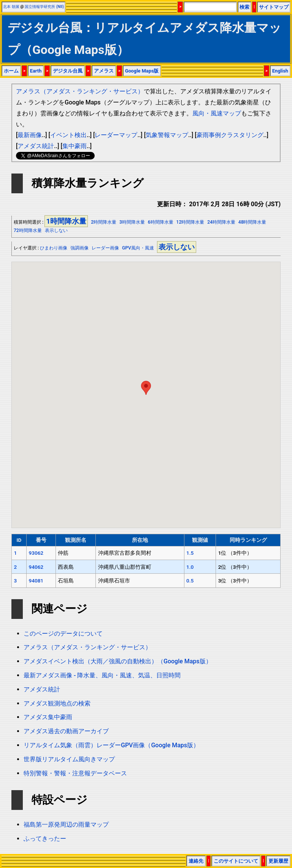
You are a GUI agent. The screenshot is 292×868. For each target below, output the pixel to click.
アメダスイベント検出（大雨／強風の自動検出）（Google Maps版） (118, 661)
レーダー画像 (105, 248)
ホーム (11, 71)
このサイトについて (236, 861)
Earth (36, 71)
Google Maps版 (142, 71)
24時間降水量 (221, 222)
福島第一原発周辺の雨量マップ (66, 825)
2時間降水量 (104, 222)
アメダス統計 (36, 146)
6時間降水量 (161, 222)
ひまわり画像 (54, 248)
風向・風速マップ (217, 113)
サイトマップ (274, 7)
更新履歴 (278, 861)
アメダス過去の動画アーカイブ (66, 731)
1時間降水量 (66, 221)
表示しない (56, 230)
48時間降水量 (252, 222)
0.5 (190, 581)
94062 (36, 567)
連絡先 (196, 861)
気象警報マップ (167, 135)
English (280, 71)
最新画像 (30, 135)
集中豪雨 (75, 146)
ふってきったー (45, 839)
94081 (36, 581)
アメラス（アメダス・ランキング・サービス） (80, 91)
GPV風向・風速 (138, 248)
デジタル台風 (68, 71)
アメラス (104, 71)
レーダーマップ (116, 135)
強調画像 (79, 248)
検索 (244, 7)
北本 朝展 (11, 7)
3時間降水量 (132, 222)
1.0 (190, 567)
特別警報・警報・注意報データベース (75, 773)
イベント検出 (68, 135)
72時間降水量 (28, 230)
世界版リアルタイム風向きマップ (69, 759)
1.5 (190, 553)
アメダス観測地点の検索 (57, 703)
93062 (36, 553)
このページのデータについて (63, 634)
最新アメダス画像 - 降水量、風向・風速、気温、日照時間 (102, 675)
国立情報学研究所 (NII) (44, 7)
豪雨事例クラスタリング (230, 135)
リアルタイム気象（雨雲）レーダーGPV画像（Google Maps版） (111, 745)
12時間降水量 (190, 222)
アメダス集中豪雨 (48, 717)
